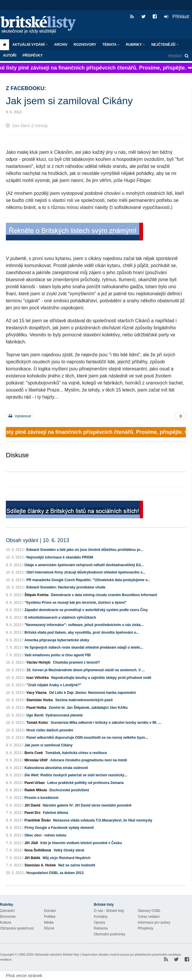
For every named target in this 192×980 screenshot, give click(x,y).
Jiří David (32, 805)
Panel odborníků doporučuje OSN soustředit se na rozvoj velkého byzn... (87, 738)
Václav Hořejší (38, 662)
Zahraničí (7, 911)
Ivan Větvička (38, 678)
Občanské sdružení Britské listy (57, 954)
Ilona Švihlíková (38, 850)
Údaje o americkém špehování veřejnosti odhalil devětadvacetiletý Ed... (84, 565)
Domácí (50, 911)
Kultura (6, 922)
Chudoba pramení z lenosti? (76, 662)
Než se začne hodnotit (77, 865)
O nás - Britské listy (109, 911)
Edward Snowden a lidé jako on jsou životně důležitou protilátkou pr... (85, 550)
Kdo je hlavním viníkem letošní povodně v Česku (81, 843)
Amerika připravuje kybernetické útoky (57, 640)
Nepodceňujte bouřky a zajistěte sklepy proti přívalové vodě (101, 678)
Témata (111, 45)
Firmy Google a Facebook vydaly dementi (59, 828)
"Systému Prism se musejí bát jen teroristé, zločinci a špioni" (75, 603)
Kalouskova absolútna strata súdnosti (56, 768)
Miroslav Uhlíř (36, 760)
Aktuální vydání (30, 45)
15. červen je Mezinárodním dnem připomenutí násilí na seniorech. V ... (85, 670)
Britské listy (41, 25)
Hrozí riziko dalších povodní (50, 730)
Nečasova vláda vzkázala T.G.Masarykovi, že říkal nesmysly (103, 820)
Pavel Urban (34, 783)
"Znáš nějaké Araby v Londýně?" (54, 685)
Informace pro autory (154, 922)
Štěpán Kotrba (36, 595)
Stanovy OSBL (149, 911)
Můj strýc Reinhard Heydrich (67, 858)
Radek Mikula (36, 790)
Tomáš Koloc (37, 723)
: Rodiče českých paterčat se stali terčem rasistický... (76, 775)
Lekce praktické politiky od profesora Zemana (85, 783)
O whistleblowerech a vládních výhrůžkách (60, 618)
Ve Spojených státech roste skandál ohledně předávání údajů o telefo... (84, 647)
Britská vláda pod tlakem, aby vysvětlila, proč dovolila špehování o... (82, 632)
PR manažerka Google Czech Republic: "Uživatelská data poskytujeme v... (88, 580)
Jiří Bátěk (32, 858)
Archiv (61, 45)
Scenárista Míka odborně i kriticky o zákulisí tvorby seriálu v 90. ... (106, 723)
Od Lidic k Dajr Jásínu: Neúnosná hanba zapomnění (92, 693)
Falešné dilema (55, 813)
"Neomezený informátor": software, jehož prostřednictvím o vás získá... (84, 625)
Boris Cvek (34, 753)
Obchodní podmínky (109, 934)
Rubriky (135, 45)
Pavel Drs (32, 813)
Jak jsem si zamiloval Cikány (48, 745)
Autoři (10, 55)
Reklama (101, 928)
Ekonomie (8, 917)
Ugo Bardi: (55, 715)
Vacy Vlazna (36, 693)
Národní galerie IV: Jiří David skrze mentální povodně (87, 805)
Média (49, 922)
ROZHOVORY (85, 45)
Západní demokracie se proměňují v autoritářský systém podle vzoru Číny (86, 610)
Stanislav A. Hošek (40, 865)
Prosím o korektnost (41, 798)
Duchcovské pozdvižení (69, 790)
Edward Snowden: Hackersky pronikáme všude (66, 587)
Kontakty (101, 917)
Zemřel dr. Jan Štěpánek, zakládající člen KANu (88, 708)
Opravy (100, 922)
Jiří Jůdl (31, 843)
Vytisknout (20, 416)
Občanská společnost (17, 928)
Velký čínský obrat (69, 850)
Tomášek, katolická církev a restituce (76, 753)
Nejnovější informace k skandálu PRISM (60, 557)
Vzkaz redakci (149, 917)
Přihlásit (177, 17)
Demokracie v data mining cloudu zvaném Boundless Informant (104, 595)
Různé (49, 928)
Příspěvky (33, 55)
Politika (50, 917)
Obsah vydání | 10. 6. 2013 (38, 540)
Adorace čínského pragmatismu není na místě (89, 760)
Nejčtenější (165, 45)
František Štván (37, 820)
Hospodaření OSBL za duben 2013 (55, 873)
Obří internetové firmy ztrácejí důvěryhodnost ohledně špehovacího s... (86, 572)
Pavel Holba (36, 708)
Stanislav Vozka (40, 700)
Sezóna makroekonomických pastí (84, 700)
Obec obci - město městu (45, 835)
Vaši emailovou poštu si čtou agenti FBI (57, 655)
